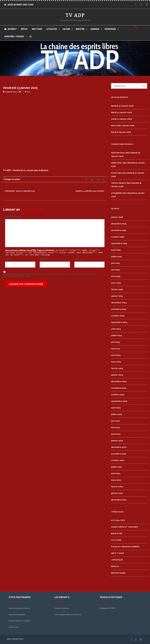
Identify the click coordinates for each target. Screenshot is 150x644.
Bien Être (80, 29)
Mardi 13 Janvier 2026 (121, 112)
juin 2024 (115, 342)
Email (43, 259)
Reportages (110, 29)
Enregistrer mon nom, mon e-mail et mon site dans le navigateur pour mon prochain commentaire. (49, 275)
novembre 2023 (119, 388)
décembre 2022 (119, 447)
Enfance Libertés (62, 608)
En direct (10, 29)
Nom (8, 259)
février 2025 (117, 289)
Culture (66, 29)
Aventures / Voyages (14, 37)
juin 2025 (115, 263)
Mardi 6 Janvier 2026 (121, 132)
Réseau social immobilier (20, 621)
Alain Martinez (118, 153)
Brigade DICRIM (108, 608)
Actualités (52, 29)
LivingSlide (116, 193)
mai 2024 (115, 349)
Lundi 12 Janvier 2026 (121, 119)
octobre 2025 (118, 237)
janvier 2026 (117, 217)
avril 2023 (116, 434)
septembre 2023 (119, 401)
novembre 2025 (119, 230)
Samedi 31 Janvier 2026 (122, 106)
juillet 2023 (116, 414)
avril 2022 (116, 473)
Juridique (95, 29)
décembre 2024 (119, 303)
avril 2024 (116, 355)
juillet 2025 (116, 257)
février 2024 (117, 368)
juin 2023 (115, 421)
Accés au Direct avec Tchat (19, 5)
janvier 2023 (117, 441)
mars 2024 (116, 362)
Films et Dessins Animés (125, 547)
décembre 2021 (119, 500)
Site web (80, 259)
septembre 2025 (119, 243)
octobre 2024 (118, 316)
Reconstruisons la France (19, 608)
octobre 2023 (118, 395)
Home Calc (116, 173)
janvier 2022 (117, 493)
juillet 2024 (117, 335)
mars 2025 (116, 283)
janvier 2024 (117, 375)
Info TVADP (37, 29)
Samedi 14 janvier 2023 (89, 191)
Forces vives (14, 627)
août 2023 (116, 408)
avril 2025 (116, 276)
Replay (24, 29)
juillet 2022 (116, 467)
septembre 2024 (119, 322)
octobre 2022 (118, 460)
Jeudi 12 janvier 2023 (21, 191)
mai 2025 (115, 270)
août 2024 (116, 329)
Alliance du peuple (17, 614)
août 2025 (116, 250)
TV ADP (75, 15)
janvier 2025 (117, 296)
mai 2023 (115, 427)
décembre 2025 (119, 224)
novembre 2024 (119, 309)
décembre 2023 (119, 381)
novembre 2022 (119, 454)
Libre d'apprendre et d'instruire (68, 614)
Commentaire (13, 217)
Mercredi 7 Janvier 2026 (123, 126)
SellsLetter (117, 163)
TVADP (21, 639)
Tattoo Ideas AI (119, 183)
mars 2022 (116, 480)
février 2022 (117, 487)
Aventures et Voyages (125, 527)
